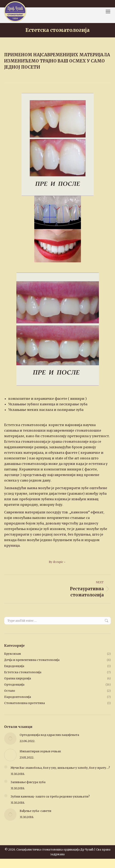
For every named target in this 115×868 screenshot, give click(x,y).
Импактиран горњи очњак (40, 751)
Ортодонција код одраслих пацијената (49, 735)
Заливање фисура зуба (28, 782)
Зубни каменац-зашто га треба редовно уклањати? (50, 797)
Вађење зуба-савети (35, 811)
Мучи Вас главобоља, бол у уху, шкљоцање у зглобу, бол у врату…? (60, 768)
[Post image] (10, 739)
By (56, 562)
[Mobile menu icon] (108, 12)
